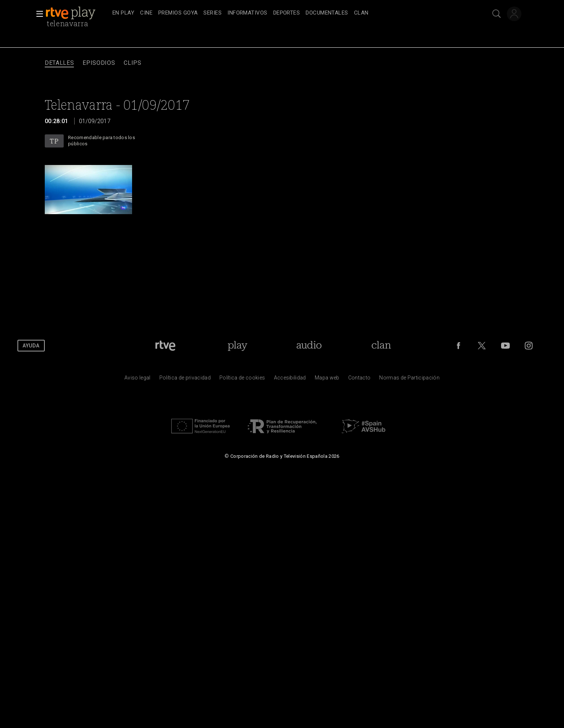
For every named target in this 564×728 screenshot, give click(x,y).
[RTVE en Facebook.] (458, 346)
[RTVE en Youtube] (505, 346)
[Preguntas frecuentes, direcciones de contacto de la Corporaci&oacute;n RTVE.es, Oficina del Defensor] (360, 379)
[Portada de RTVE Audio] (309, 346)
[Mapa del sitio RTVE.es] (327, 379)
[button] (37, 14)
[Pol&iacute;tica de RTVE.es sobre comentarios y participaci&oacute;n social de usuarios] (409, 379)
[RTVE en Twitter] (482, 346)
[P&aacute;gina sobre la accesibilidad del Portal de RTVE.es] (290, 379)
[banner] (78, 13)
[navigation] (290, 13)
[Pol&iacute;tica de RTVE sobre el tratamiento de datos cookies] (242, 379)
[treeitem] (123, 13)
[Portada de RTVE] (165, 346)
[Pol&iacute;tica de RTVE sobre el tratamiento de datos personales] (185, 379)
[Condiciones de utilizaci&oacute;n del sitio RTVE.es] (138, 379)
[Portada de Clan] (381, 346)
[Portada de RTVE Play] (237, 346)
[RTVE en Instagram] (529, 346)
